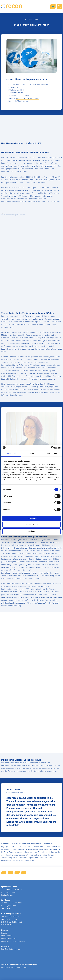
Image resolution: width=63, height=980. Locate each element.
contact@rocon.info (9, 892)
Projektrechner (7, 936)
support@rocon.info (9, 906)
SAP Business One (47, 322)
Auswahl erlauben (31, 525)
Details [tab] (31, 453)
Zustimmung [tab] (11, 453)
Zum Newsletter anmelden (11, 949)
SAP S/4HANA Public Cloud (12, 922)
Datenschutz (15, 967)
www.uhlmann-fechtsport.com (27, 98)
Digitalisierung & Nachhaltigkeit (13, 941)
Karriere (4, 933)
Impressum (5, 967)
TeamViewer (6, 908)
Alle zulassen (31, 519)
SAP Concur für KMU (9, 919)
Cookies (24, 967)
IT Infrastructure (7, 925)
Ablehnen (31, 531)
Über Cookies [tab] (52, 453)
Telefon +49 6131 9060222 (11, 903)
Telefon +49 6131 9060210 (11, 890)
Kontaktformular (7, 895)
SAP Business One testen (11, 917)
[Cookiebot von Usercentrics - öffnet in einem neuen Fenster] (51, 448)
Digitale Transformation (10, 939)
